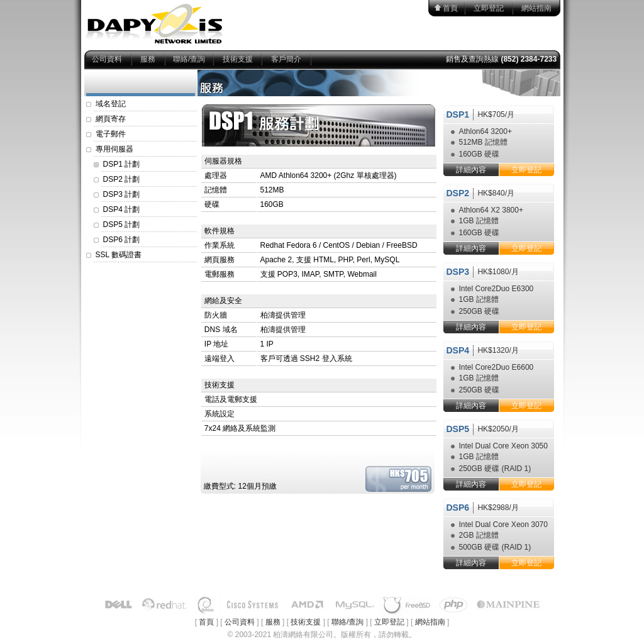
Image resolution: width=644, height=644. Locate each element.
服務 (148, 59)
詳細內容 (471, 170)
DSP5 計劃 (122, 225)
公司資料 (107, 59)
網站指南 (536, 8)
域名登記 (111, 104)
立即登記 (489, 8)
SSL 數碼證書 (119, 255)
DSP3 (458, 272)
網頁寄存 (111, 119)
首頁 (450, 8)
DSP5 (458, 429)
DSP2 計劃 (122, 179)
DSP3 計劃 (122, 194)
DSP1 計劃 (122, 164)
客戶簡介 (286, 59)
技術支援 (238, 59)
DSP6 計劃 (122, 240)
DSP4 (458, 350)
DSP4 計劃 (122, 209)
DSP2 (458, 193)
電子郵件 (111, 134)
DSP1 (458, 114)
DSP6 (458, 508)
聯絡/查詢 (189, 59)
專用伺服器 (114, 149)
